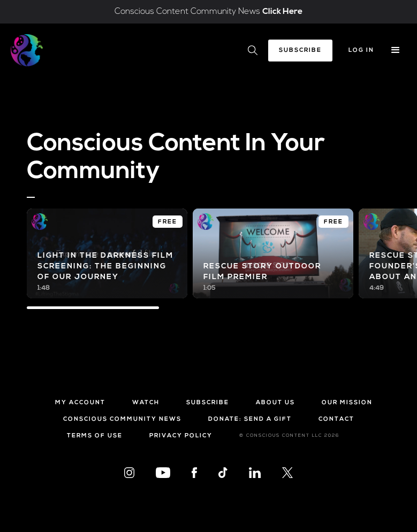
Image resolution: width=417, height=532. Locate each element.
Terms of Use (95, 436)
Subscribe (300, 51)
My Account (80, 403)
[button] (396, 50)
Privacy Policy (181, 436)
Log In (361, 51)
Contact (336, 419)
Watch (146, 403)
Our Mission (347, 403)
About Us (275, 403)
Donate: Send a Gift (250, 419)
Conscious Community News (122, 419)
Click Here (282, 12)
